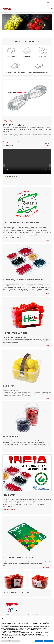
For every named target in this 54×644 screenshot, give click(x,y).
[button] (3, 166)
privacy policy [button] (38, 634)
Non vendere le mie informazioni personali (11, 631)
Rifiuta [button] (39, 641)
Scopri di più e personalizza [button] (11, 641)
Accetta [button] (48, 641)
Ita (49, 3)
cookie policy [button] (12, 625)
